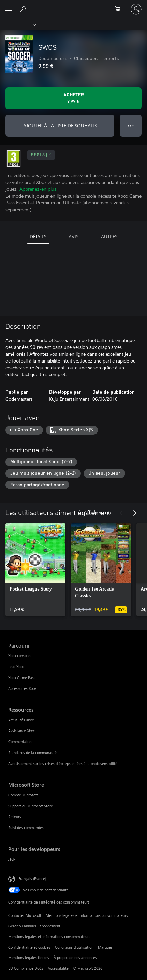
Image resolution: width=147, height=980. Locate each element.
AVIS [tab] (73, 236)
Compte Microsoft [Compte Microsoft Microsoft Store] (23, 795)
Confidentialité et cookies (29, 947)
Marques (105, 947)
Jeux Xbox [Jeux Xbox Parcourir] (16, 666)
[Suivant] (135, 513)
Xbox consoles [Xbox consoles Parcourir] (20, 656)
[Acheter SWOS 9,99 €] (73, 98)
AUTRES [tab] (109, 236)
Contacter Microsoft (25, 915)
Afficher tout (98, 512)
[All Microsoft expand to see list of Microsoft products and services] (9, 9)
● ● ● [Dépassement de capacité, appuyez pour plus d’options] (131, 125)
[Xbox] (18, 24)
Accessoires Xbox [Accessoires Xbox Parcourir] (22, 688)
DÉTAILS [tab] (38, 236)
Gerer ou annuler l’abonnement (34, 926)
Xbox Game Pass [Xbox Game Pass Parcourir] (22, 677)
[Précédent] (121, 513)
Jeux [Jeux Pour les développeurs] (12, 859)
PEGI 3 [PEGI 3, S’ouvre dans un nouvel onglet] (41, 155)
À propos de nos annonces (75, 958)
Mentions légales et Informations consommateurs (87, 915)
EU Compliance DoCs (26, 968)
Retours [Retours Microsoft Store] (15, 817)
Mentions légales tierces (29, 958)
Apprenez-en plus (38, 189)
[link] (35, 570)
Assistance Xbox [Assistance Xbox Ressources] (21, 731)
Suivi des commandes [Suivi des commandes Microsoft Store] (26, 828)
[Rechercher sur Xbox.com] (24, 9)
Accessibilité (58, 968)
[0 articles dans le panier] (120, 9)
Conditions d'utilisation (74, 947)
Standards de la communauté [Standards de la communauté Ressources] (32, 752)
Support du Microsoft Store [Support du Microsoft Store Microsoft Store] (31, 806)
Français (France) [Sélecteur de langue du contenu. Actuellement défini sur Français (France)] (32, 878)
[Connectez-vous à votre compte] (136, 9)
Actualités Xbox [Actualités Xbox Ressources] (21, 720)
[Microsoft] (73, 5)
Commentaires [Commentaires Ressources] (20, 742)
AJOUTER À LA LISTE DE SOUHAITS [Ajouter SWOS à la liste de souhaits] (60, 125)
